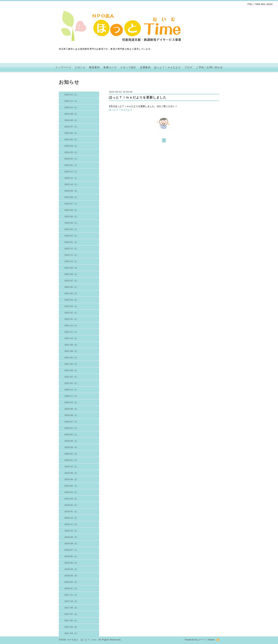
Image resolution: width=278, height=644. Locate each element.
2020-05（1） (72, 434)
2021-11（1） (72, 332)
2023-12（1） (72, 172)
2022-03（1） (72, 306)
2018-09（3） (72, 537)
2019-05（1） (72, 486)
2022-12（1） (72, 249)
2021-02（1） (72, 377)
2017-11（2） (72, 595)
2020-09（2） (72, 409)
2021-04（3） (72, 364)
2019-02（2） (72, 505)
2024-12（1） (72, 95)
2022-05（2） (72, 293)
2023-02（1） (72, 236)
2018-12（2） (72, 518)
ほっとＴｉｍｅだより (168, 67)
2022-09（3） (72, 268)
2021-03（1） (72, 370)
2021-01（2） (72, 383)
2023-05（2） (72, 216)
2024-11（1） (72, 101)
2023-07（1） (72, 204)
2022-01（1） (72, 319)
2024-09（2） (72, 114)
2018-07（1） (72, 550)
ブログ (188, 67)
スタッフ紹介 (128, 67)
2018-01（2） (72, 588)
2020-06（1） (72, 428)
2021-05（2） (72, 358)
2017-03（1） (72, 633)
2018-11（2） (72, 524)
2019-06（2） (72, 479)
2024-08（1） (72, 120)
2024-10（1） (72, 107)
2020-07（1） (72, 422)
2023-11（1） (72, 178)
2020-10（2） (72, 402)
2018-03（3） (72, 576)
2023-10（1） (72, 184)
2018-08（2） (72, 544)
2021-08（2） (72, 351)
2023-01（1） (72, 242)
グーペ (202, 640)
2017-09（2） (72, 608)
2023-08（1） (72, 197)
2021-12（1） (72, 325)
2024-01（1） (72, 165)
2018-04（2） (72, 569)
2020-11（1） (72, 396)
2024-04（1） (72, 146)
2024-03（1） (72, 152)
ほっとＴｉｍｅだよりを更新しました (138, 97)
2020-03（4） (72, 447)
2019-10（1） (72, 467)
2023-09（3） (72, 191)
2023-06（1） (72, 210)
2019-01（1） (72, 511)
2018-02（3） (72, 582)
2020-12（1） (72, 390)
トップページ (63, 67)
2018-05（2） (72, 563)
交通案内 (145, 67)
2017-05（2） (72, 620)
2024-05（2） (72, 139)
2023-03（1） (72, 229)
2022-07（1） (72, 281)
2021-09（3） (72, 345)
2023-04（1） (72, 223)
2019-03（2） (72, 499)
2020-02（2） (72, 454)
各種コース (110, 67)
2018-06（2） (72, 556)
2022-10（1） (72, 261)
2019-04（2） (72, 492)
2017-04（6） (72, 627)
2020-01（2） (72, 460)
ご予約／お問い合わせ (209, 67)
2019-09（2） (72, 473)
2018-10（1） (72, 531)
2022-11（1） (72, 255)
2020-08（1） (72, 415)
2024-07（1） (72, 127)
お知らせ (80, 67)
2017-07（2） (72, 614)
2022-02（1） (72, 313)
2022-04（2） (72, 300)
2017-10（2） (72, 601)
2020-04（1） (72, 441)
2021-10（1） (72, 338)
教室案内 (94, 67)
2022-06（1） (72, 287)
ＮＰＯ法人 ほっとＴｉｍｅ (82, 640)
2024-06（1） (72, 133)
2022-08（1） (72, 274)
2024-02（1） (72, 159)
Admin (211, 640)
